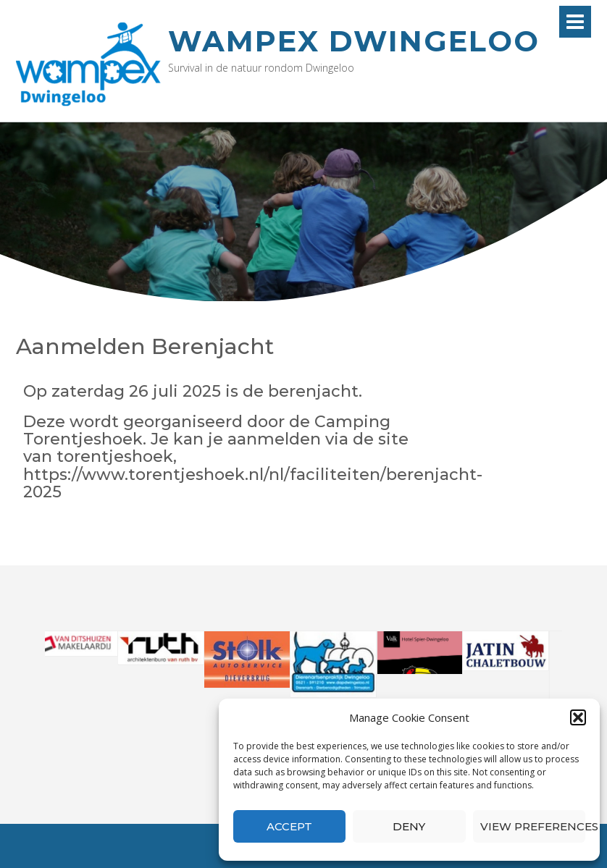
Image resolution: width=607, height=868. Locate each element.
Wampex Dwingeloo (354, 41)
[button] (578, 717)
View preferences (533, 826)
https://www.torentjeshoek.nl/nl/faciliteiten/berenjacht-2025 (253, 483)
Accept (289, 826)
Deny (409, 826)
